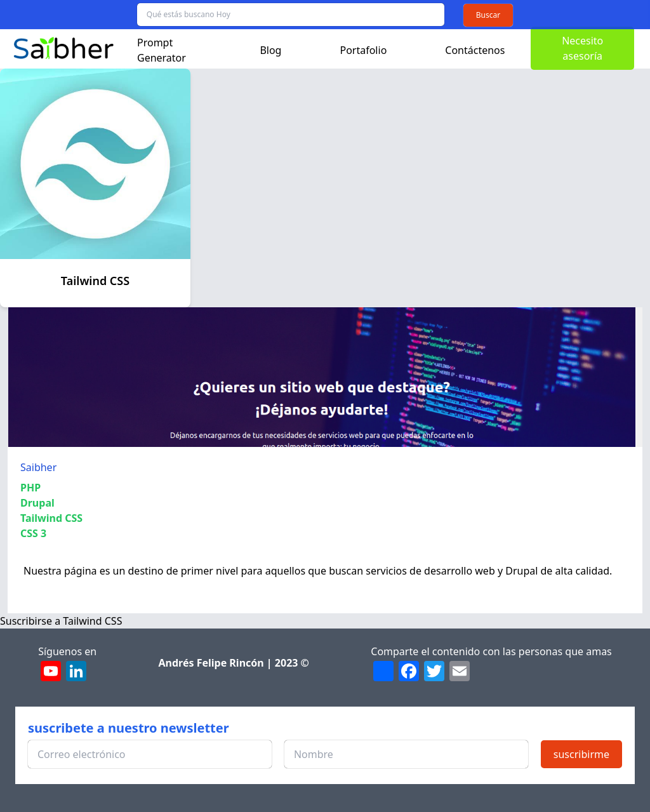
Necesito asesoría (582, 48)
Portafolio (363, 50)
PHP (30, 488)
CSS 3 (33, 533)
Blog (270, 50)
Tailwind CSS (51, 518)
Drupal (37, 503)
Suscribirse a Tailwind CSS (61, 621)
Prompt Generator (162, 50)
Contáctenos (475, 50)
